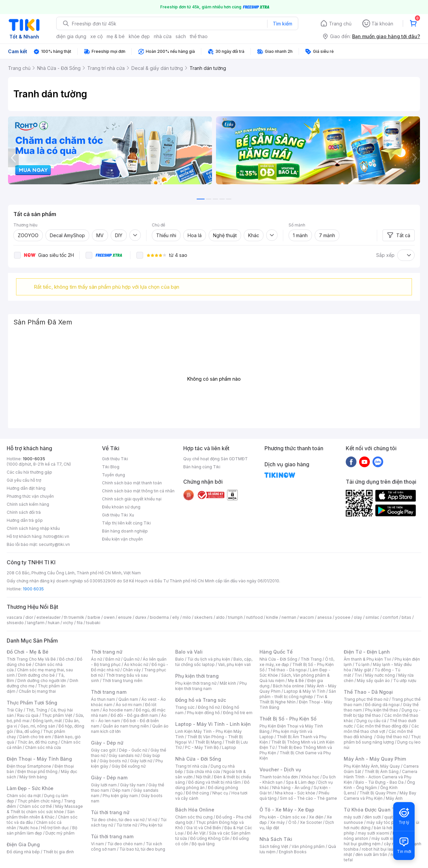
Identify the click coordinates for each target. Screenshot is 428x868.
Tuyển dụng (114, 475)
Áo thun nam (103, 699)
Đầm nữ (113, 659)
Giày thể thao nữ (392, 737)
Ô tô (292, 822)
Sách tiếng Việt (274, 846)
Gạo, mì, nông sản (38, 726)
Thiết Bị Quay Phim (378, 793)
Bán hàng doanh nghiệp (125, 531)
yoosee (343, 617)
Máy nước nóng (380, 675)
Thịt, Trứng (37, 710)
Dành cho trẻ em (35, 737)
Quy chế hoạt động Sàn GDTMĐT (216, 459)
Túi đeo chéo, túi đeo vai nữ (118, 820)
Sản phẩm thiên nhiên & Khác (41, 814)
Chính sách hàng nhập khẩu (33, 528)
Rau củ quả (28, 715)
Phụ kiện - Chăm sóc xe (283, 817)
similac (372, 617)
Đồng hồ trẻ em (238, 713)
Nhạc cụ (220, 793)
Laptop (229, 747)
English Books (293, 852)
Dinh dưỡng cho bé (36, 675)
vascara (14, 617)
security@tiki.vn (54, 544)
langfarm (36, 623)
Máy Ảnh (394, 798)
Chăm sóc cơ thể (36, 806)
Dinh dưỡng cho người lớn (42, 681)
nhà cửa (163, 36)
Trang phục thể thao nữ (366, 699)
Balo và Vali (189, 652)
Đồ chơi (66, 659)
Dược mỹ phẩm (60, 833)
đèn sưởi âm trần (371, 854)
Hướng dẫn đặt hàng (26, 488)
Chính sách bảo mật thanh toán (132, 483)
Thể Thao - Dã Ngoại (368, 692)
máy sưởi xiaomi (387, 838)
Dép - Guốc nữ (133, 750)
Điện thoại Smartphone (29, 766)
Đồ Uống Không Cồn (210, 838)
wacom (307, 617)
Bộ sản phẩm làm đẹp (42, 830)
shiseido (15, 623)
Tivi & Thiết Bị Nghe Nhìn (293, 699)
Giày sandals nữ (124, 755)
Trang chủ (340, 24)
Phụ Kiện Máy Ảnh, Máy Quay (372, 766)
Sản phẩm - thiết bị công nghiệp (298, 694)
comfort (390, 617)
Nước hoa (29, 828)
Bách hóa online (288, 686)
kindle (272, 617)
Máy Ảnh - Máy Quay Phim (375, 759)
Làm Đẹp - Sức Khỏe (30, 788)
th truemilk (74, 617)
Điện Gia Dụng (23, 844)
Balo (180, 659)
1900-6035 (34, 459)
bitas (406, 617)
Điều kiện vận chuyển (122, 539)
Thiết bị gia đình (59, 852)
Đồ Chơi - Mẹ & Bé (28, 652)
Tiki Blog (111, 467)
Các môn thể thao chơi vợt (381, 729)
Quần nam (128, 699)
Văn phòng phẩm (308, 846)
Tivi (358, 675)
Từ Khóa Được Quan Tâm (373, 810)
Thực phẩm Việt (57, 715)
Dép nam (121, 790)
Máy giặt (363, 670)
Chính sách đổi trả (24, 512)
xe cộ (96, 36)
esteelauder (48, 617)
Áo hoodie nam (118, 710)
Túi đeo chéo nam (125, 844)
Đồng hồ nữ (209, 707)
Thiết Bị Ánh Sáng (382, 771)
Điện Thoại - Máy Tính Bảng (39, 759)
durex (141, 617)
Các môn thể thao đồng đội (382, 726)
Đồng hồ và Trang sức (201, 700)
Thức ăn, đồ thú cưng (37, 742)
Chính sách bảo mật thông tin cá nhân (138, 491)
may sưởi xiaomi (373, 833)
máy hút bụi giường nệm (379, 841)
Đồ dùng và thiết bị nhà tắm (215, 782)
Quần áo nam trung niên (126, 726)
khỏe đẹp (139, 36)
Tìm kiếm (283, 24)
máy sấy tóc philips (385, 822)
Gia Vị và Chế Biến (204, 828)
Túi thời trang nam (112, 836)
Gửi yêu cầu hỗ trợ (24, 480)
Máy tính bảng (33, 777)
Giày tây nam (133, 785)
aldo (220, 617)
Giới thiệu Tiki (115, 459)
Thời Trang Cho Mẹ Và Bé (31, 659)
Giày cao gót (103, 750)
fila (80, 623)
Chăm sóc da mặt (24, 796)
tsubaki (93, 623)
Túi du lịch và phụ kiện (209, 659)
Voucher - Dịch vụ (280, 769)
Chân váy (132, 670)
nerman (289, 617)
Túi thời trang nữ (110, 812)
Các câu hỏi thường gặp (29, 472)
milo (187, 617)
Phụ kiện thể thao (382, 710)
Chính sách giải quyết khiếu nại (132, 499)
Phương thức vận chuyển (30, 496)
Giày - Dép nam (109, 778)
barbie (94, 617)
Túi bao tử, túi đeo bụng (142, 849)
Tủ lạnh (362, 664)
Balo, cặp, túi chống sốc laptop (214, 662)
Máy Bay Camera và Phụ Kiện (380, 796)
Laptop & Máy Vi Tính (305, 691)
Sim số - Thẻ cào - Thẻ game (308, 798)
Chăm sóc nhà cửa (43, 747)
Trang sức (185, 707)
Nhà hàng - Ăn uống (291, 788)
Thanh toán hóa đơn (279, 777)
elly (176, 617)
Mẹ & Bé (296, 681)
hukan (54, 623)
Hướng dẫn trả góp (25, 520)
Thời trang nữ (107, 652)
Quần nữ (131, 659)
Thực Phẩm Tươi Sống (32, 703)
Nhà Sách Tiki (276, 839)
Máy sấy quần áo (373, 681)
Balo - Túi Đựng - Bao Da (380, 782)
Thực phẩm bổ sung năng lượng (382, 739)
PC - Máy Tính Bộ (202, 747)
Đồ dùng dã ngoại (382, 705)
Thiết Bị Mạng (208, 742)
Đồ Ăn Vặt (196, 833)
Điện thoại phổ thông (37, 771)
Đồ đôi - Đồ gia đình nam (134, 715)
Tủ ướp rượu (405, 681)
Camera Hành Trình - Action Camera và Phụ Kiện (381, 777)
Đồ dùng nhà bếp (23, 852)
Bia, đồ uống (28, 731)
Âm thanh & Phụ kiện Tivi (367, 659)
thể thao (199, 36)
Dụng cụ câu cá (371, 721)
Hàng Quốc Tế (276, 652)
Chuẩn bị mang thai (37, 691)
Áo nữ (96, 659)
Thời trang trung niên (122, 681)
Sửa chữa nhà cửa (203, 771)
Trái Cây (15, 710)
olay (358, 617)
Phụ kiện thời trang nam (211, 686)
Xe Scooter (311, 822)
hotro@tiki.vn (56, 536)
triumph (235, 617)
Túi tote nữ (127, 825)
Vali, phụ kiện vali (234, 664)
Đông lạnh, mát (47, 721)
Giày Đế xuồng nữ (129, 766)
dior (29, 617)
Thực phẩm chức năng (39, 801)
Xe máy (278, 822)
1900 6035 (33, 589)
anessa (325, 617)
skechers (203, 617)
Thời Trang (311, 659)
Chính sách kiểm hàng (28, 504)
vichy (68, 623)
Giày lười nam (104, 785)
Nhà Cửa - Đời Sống (198, 759)
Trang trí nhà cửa (191, 766)
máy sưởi (352, 817)
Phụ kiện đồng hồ (203, 713)
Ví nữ (152, 820)
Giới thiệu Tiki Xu (118, 515)
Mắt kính (228, 683)
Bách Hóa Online (195, 810)
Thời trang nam (109, 692)
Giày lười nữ (141, 761)
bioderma (159, 617)
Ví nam (97, 844)
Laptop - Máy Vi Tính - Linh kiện (213, 724)
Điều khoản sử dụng (121, 507)
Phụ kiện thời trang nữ (196, 683)
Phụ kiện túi (151, 825)
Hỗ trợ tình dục (55, 828)
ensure (125, 617)
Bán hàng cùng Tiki (202, 467)
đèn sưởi (373, 817)
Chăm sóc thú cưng (194, 817)
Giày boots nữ (113, 761)
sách (181, 36)
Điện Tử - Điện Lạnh (367, 652)
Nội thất (203, 777)
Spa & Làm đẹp (300, 782)
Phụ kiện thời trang (197, 676)
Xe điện (316, 817)
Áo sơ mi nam (129, 705)
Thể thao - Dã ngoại (287, 670)
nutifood (254, 617)
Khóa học (310, 777)
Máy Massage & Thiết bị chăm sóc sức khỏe (45, 809)
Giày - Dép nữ (107, 743)
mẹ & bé (116, 36)
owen (109, 617)
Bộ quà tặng (203, 844)
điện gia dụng (71, 36)
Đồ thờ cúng (197, 793)
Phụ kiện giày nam (120, 796)
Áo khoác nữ (136, 664)
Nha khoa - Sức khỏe (295, 793)
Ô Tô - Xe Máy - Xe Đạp (287, 810)
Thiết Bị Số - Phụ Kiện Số (288, 719)
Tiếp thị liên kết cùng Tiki (126, 523)
